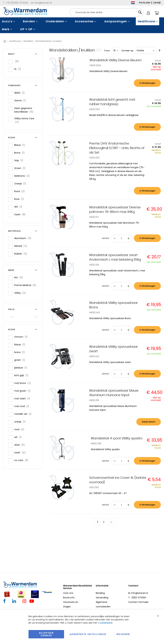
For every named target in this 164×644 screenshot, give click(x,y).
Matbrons (23, 176)
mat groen (23, 391)
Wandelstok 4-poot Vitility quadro (117, 438)
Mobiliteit (28, 41)
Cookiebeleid (105, 623)
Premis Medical (26, 285)
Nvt (20, 277)
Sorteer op (127, 51)
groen (21, 360)
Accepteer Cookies (46, 634)
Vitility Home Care (24, 120)
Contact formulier (138, 602)
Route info (69, 598)
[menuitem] (8, 21)
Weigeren (123, 634)
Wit (19, 207)
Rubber (22, 254)
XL (19, 69)
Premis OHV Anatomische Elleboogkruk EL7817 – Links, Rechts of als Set (117, 148)
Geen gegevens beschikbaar (26, 110)
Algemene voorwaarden (103, 604)
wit (19, 437)
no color (22, 460)
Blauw (21, 145)
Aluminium (24, 238)
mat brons (24, 383)
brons (20, 352)
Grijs (20, 160)
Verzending (102, 598)
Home (5, 41)
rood (20, 429)
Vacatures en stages (71, 604)
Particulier (145, 3)
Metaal (22, 246)
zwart (21, 452)
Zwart (21, 214)
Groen (21, 168)
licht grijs (22, 375)
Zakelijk (157, 3)
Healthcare (15, 41)
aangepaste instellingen (88, 634)
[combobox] (107, 12)
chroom (22, 337)
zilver (20, 445)
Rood (20, 191)
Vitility (21, 293)
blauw (21, 344)
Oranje (21, 184)
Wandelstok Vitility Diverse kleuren (116, 60)
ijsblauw (22, 368)
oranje (21, 422)
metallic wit (24, 414)
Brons (20, 153)
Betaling (100, 593)
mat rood (23, 406)
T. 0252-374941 (137, 598)
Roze (20, 199)
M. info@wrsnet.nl (138, 593)
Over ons (68, 593)
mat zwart (23, 398)
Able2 (20, 93)
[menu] (82, 25)
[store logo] (25, 11)
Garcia (21, 100)
